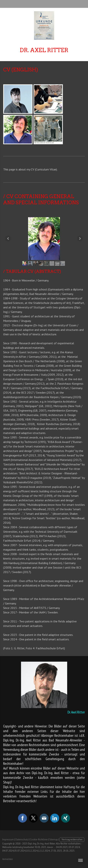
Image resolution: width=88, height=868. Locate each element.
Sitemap (54, 839)
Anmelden (8, 859)
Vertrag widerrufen (72, 839)
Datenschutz (22, 839)
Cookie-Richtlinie (39, 839)
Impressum (8, 839)
